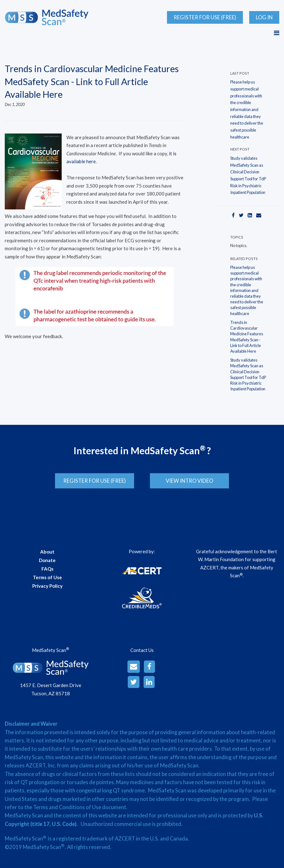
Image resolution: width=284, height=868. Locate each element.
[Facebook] (233, 215)
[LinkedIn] (250, 215)
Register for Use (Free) (205, 17)
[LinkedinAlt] (149, 680)
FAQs (47, 567)
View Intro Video (192, 481)
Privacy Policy (47, 584)
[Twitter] (241, 215)
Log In (264, 17)
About (47, 549)
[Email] (259, 215)
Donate (47, 558)
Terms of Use (47, 575)
